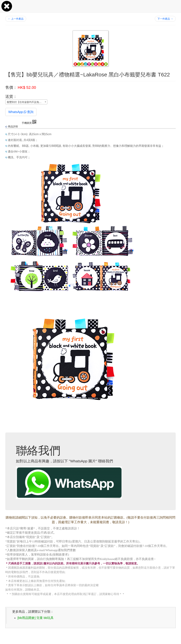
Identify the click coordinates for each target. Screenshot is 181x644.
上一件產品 (16, 19)
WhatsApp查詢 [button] (21, 112)
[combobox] (26, 102)
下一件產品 (165, 19)
